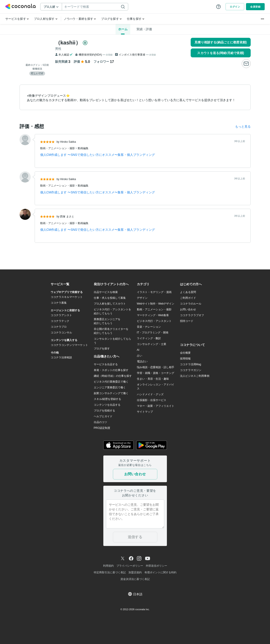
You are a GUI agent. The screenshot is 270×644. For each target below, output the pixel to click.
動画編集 (83, 148)
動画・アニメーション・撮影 (58, 148)
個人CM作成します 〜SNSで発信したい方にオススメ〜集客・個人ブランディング (98, 155)
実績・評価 (144, 29)
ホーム (123, 29)
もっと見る (243, 126)
